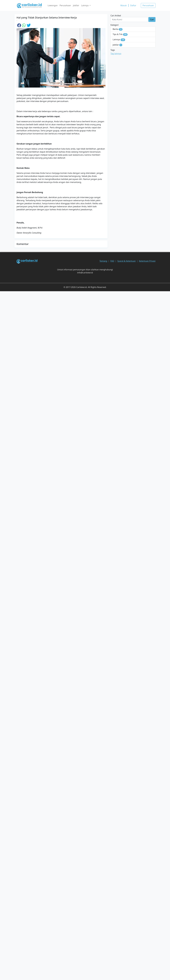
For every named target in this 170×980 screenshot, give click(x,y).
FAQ (112, 261)
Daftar (133, 5)
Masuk (124, 5)
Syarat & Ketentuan (126, 261)
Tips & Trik (120, 34)
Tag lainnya (116, 54)
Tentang (103, 261)
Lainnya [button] (85, 5)
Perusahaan (65, 5)
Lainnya (119, 40)
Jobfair (76, 5)
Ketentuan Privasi (147, 261)
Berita (118, 29)
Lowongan (53, 5)
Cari (152, 19)
